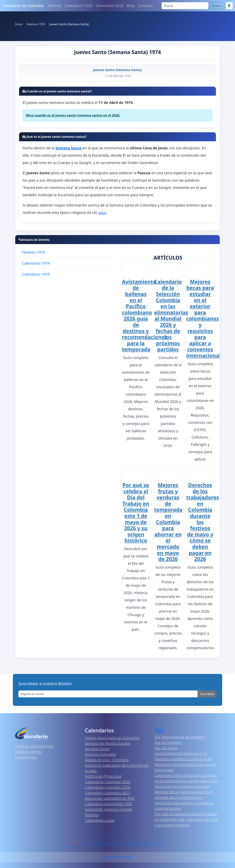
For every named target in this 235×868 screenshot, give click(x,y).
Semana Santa (97, 749)
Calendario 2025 (110, 6)
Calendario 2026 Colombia (117, 858)
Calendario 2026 (79, 6)
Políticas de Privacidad (34, 746)
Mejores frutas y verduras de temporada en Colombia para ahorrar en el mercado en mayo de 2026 (168, 523)
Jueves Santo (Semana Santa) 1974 (117, 52)
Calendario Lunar (100, 821)
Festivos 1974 (33, 252)
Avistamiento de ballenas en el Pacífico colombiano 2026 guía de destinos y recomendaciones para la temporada (145, 316)
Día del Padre (166, 748)
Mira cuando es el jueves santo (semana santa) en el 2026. (73, 115)
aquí (102, 212)
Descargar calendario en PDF (110, 799)
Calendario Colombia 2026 (107, 788)
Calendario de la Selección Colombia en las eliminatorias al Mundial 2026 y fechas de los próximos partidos (171, 315)
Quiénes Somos (28, 752)
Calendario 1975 (36, 274)
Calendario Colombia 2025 (107, 782)
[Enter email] (108, 694)
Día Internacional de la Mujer (180, 737)
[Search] (185, 6)
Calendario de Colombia (23, 6)
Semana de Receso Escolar (108, 744)
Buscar (217, 6)
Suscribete (207, 694)
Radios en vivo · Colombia (107, 760)
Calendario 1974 (36, 263)
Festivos (55, 6)
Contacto (145, 6)
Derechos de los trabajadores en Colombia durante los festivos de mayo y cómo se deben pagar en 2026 (203, 523)
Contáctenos (26, 757)
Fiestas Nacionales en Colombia (112, 738)
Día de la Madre (168, 743)
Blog (131, 6)
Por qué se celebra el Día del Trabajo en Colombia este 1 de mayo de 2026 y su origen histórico (136, 513)
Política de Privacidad (103, 777)
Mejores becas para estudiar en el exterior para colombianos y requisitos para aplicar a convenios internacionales (206, 319)
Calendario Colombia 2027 (107, 793)
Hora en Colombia (100, 755)
